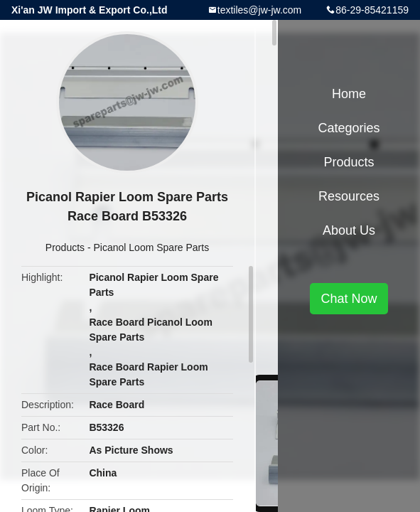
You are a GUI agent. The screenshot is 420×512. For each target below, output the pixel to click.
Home (349, 94)
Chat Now (349, 299)
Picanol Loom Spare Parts (152, 247)
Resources (349, 196)
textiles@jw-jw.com (259, 10)
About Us (349, 230)
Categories (349, 128)
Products (65, 247)
